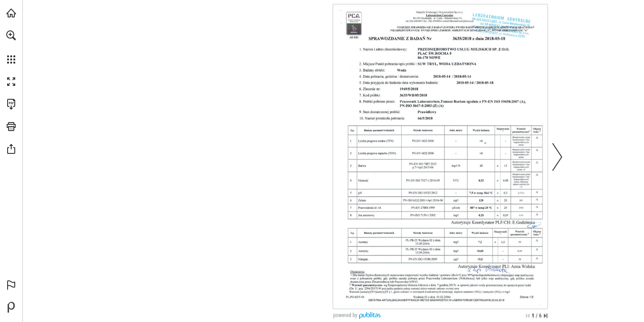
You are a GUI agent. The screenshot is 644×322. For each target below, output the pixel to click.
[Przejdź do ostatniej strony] (546, 316)
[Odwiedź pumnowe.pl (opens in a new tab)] (11, 13)
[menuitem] (11, 47)
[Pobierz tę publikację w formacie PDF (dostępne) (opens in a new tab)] (11, 104)
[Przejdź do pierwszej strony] (528, 316)
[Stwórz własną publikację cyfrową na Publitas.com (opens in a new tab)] (11, 307)
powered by (345, 315)
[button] (11, 35)
